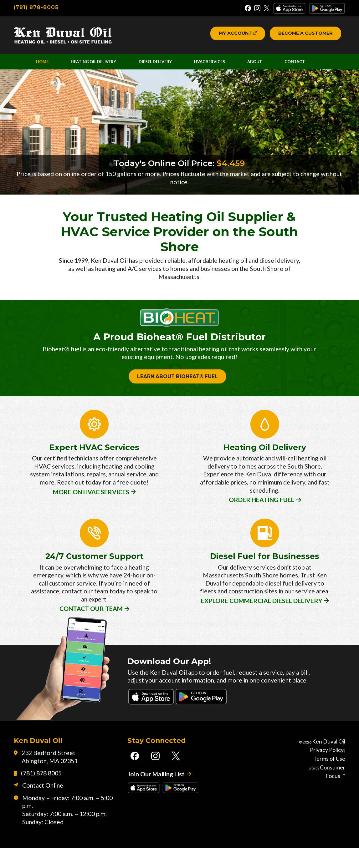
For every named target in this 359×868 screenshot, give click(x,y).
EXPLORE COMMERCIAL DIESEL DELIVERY (261, 611)
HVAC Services (215, 65)
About (260, 65)
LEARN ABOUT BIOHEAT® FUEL (177, 390)
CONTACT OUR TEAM (90, 619)
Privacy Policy (317, 772)
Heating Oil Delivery (96, 65)
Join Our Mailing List (154, 799)
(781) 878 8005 (38, 798)
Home (44, 65)
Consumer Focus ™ (329, 788)
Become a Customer (302, 35)
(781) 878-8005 (37, 7)
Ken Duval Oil (334, 764)
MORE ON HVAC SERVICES (90, 512)
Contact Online (39, 811)
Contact (298, 65)
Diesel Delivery (160, 65)
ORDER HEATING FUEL (261, 512)
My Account (227, 35)
